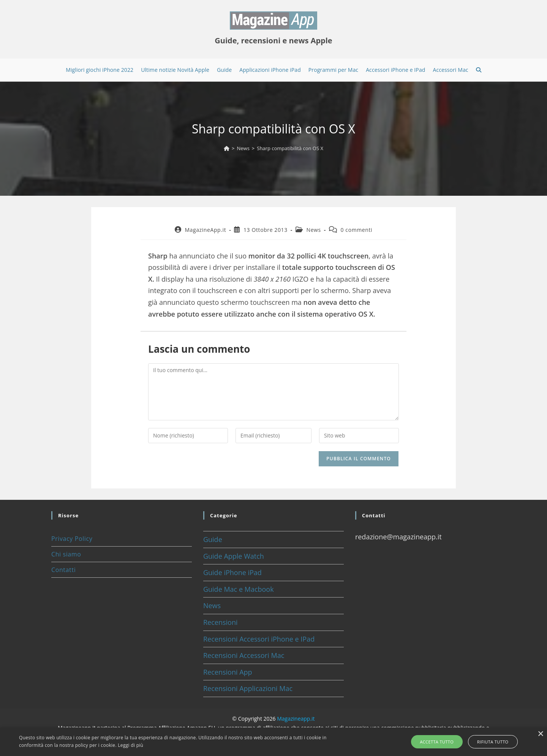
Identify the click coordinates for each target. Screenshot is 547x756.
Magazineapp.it (296, 719)
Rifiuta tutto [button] (490, 742)
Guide (213, 539)
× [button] (540, 734)
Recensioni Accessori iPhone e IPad (259, 639)
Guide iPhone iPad (232, 572)
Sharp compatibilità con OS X (290, 148)
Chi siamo (66, 554)
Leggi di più (130, 745)
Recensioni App (228, 672)
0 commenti (357, 230)
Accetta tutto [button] (439, 742)
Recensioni (221, 622)
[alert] (273, 742)
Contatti (63, 570)
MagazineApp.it (205, 230)
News (313, 230)
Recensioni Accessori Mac (244, 655)
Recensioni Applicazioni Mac (248, 688)
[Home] (227, 148)
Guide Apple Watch (234, 556)
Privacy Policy (72, 539)
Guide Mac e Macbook (239, 589)
